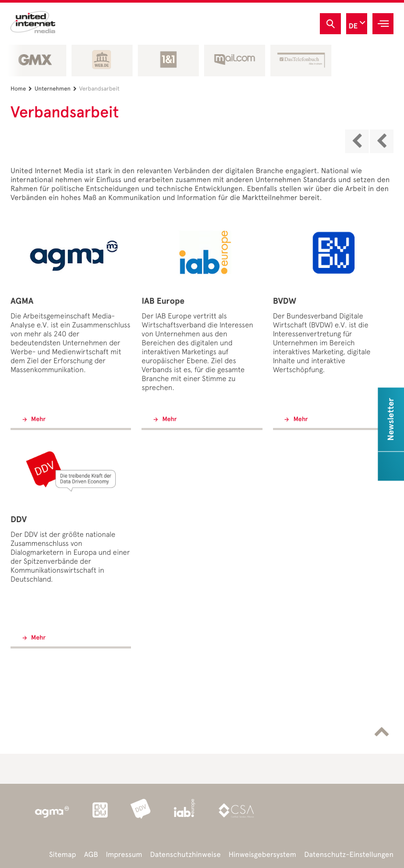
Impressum (124, 855)
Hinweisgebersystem (263, 855)
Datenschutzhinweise (185, 855)
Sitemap (62, 855)
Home (23, 89)
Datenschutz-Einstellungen (349, 855)
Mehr (38, 420)
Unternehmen (57, 89)
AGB (91, 855)
